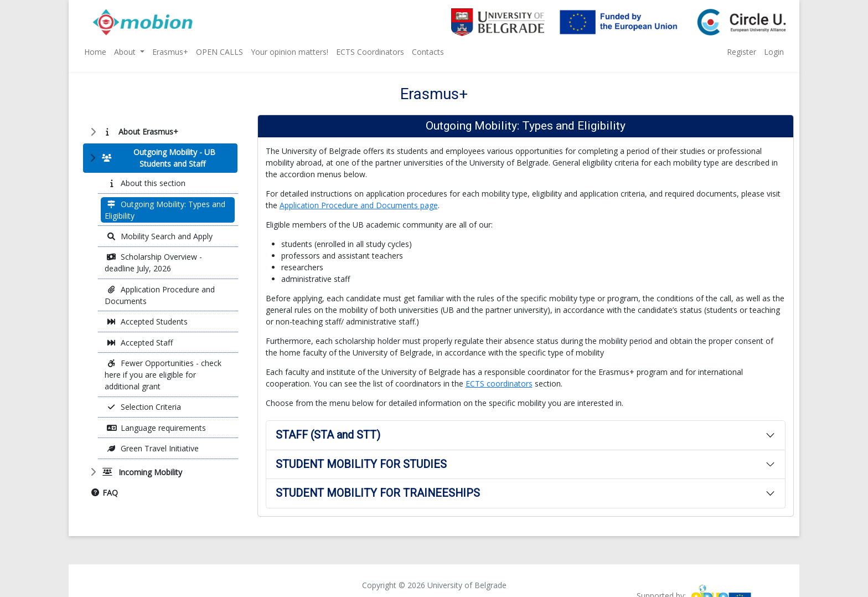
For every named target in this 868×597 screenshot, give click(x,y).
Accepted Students (147, 321)
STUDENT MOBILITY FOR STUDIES (361, 464)
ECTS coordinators (499, 384)
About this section (146, 183)
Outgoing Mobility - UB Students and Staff (156, 158)
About (126, 52)
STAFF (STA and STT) (328, 435)
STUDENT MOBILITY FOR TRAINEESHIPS (378, 493)
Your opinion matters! (290, 52)
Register (742, 52)
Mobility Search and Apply (160, 236)
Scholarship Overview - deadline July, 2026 (153, 263)
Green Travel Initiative (153, 448)
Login (774, 52)
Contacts (428, 52)
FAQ (104, 493)
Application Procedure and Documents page (359, 205)
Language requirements (156, 428)
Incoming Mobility (141, 472)
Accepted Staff (140, 343)
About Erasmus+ (139, 132)
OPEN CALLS (219, 52)
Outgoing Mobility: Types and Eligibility (165, 210)
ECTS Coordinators (370, 52)
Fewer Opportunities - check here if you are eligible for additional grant (163, 375)
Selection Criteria (144, 407)
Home (95, 52)
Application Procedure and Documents (160, 295)
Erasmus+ (170, 52)
